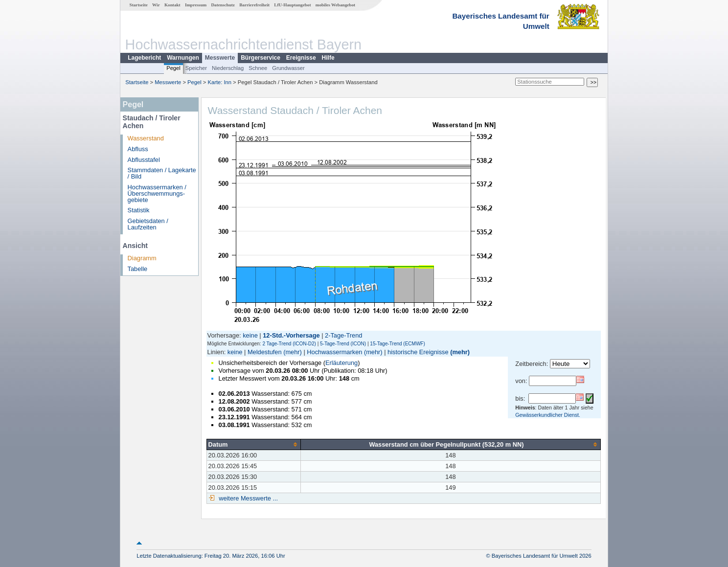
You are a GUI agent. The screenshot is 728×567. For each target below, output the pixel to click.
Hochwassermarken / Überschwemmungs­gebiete (157, 193)
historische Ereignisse (418, 352)
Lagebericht (144, 58)
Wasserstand (146, 138)
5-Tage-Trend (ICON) (343, 344)
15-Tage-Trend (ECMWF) (397, 344)
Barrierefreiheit (254, 5)
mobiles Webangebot (335, 5)
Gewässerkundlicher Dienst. (548, 415)
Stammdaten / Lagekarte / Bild (162, 173)
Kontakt (172, 5)
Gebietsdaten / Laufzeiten (148, 224)
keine (250, 335)
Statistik (139, 210)
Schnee (258, 68)
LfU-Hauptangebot (292, 5)
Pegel (173, 68)
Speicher (196, 68)
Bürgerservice (261, 58)
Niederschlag (228, 68)
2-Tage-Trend (343, 335)
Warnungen (183, 58)
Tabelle (138, 269)
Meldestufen (265, 352)
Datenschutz (223, 5)
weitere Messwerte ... (248, 498)
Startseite (139, 5)
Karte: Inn (220, 82)
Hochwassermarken (334, 352)
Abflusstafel (144, 160)
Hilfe (328, 58)
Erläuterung (341, 363)
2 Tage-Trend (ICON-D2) (289, 344)
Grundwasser (288, 68)
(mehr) (293, 352)
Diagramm (142, 258)
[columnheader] (253, 444)
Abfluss (138, 149)
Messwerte (220, 58)
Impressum (196, 5)
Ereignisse (301, 58)
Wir (156, 5)
